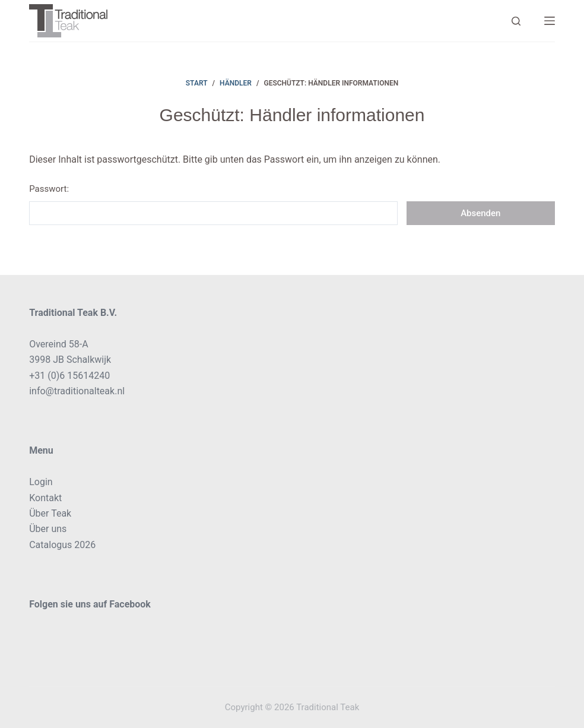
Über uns (48, 529)
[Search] (516, 21)
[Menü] (550, 21)
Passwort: (213, 204)
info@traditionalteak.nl (77, 391)
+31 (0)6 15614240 (69, 376)
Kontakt (45, 498)
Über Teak (50, 513)
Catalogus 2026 (62, 545)
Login (41, 482)
